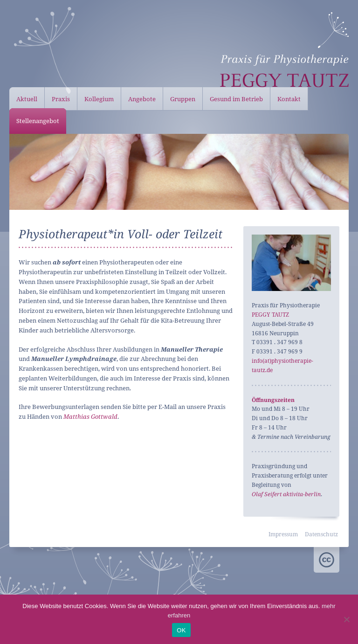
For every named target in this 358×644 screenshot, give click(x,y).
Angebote (142, 99)
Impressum (283, 534)
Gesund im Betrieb (236, 99)
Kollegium (99, 99)
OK (181, 630)
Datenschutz (321, 534)
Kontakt (289, 99)
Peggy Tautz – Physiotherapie (284, 50)
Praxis (61, 99)
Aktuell (27, 99)
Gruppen (183, 99)
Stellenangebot (38, 121)
